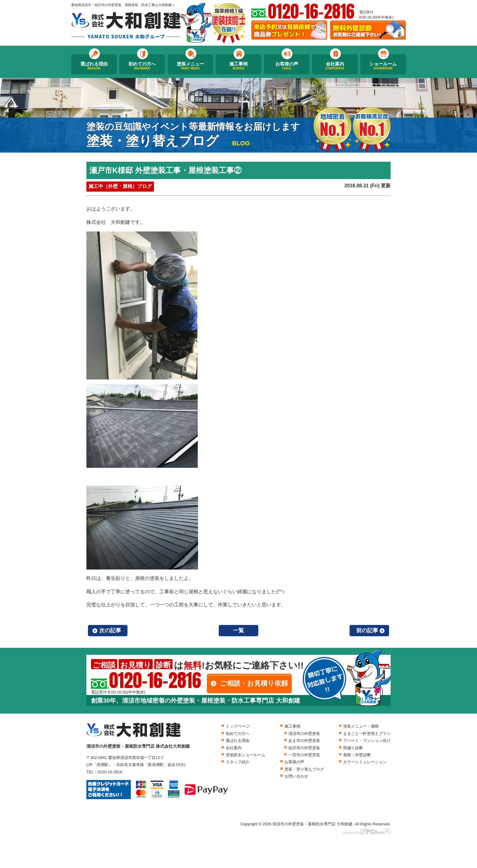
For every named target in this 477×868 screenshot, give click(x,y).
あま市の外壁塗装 (304, 741)
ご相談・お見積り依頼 (254, 683)
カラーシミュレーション (365, 762)
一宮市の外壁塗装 (304, 755)
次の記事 (110, 630)
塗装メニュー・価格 (361, 726)
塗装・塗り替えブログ (304, 769)
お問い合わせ (296, 776)
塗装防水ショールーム (245, 755)
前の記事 (367, 630)
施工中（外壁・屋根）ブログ (120, 186)
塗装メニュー (190, 66)
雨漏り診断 (353, 748)
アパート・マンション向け (367, 741)
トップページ (238, 726)
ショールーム (383, 66)
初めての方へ (142, 66)
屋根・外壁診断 (357, 755)
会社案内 (335, 66)
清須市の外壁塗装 (304, 734)
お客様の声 (287, 66)
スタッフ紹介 (238, 762)
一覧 (238, 630)
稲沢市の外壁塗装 (304, 748)
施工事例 (238, 66)
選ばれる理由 (94, 66)
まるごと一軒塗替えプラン (367, 734)
